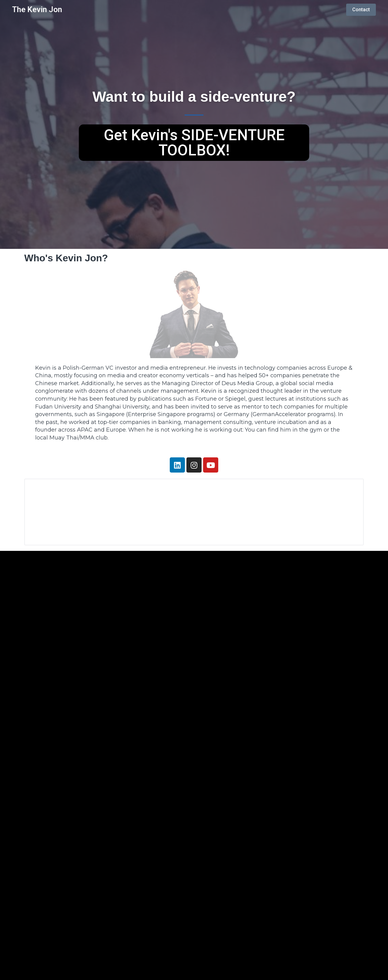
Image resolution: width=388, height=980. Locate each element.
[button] (194, 143)
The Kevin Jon (37, 9)
